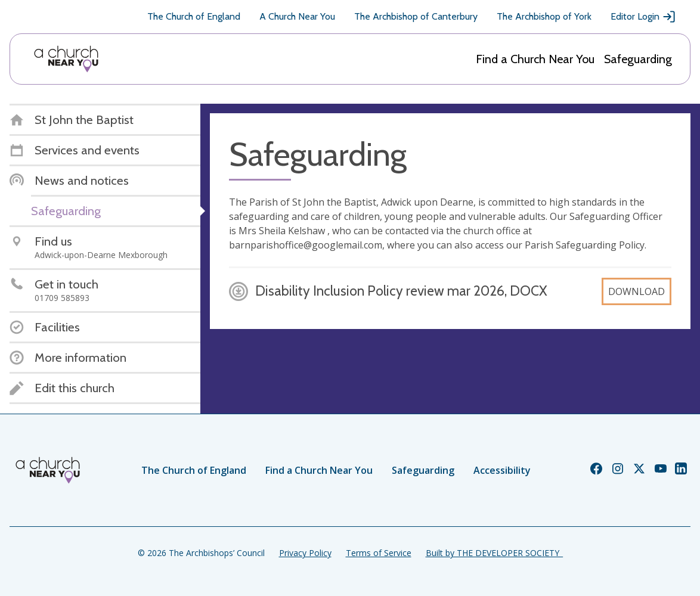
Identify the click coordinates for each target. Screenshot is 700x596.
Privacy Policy (305, 553)
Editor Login (643, 17)
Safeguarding (638, 59)
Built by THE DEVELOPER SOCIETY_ (494, 553)
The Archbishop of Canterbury (416, 16)
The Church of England (194, 16)
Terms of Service (379, 553)
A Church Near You (297, 16)
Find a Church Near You (535, 59)
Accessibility (502, 470)
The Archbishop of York (544, 16)
